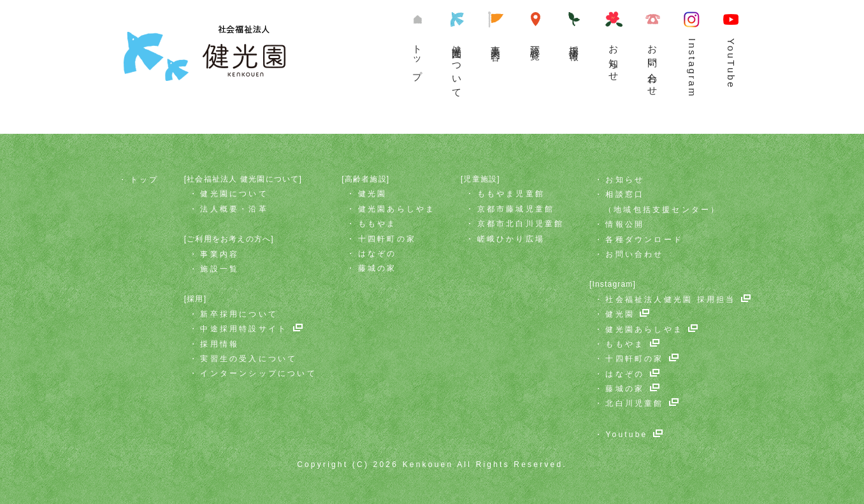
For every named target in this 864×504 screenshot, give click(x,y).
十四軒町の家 (387, 239)
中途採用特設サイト (244, 329)
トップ (417, 57)
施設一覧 (535, 42)
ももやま (378, 224)
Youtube (626, 435)
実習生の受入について (248, 359)
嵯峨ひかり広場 (511, 239)
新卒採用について (239, 314)
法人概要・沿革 (234, 209)
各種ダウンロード (644, 240)
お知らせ (614, 58)
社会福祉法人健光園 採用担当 (670, 299)
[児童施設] (480, 179)
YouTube (731, 64)
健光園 (373, 194)
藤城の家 (378, 268)
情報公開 (625, 224)
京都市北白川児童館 (521, 224)
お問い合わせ (652, 66)
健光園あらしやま (397, 209)
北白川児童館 (634, 403)
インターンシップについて (258, 373)
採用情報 (220, 344)
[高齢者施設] (365, 179)
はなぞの (378, 254)
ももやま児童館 (511, 194)
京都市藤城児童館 (516, 209)
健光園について (457, 67)
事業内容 (496, 42)
